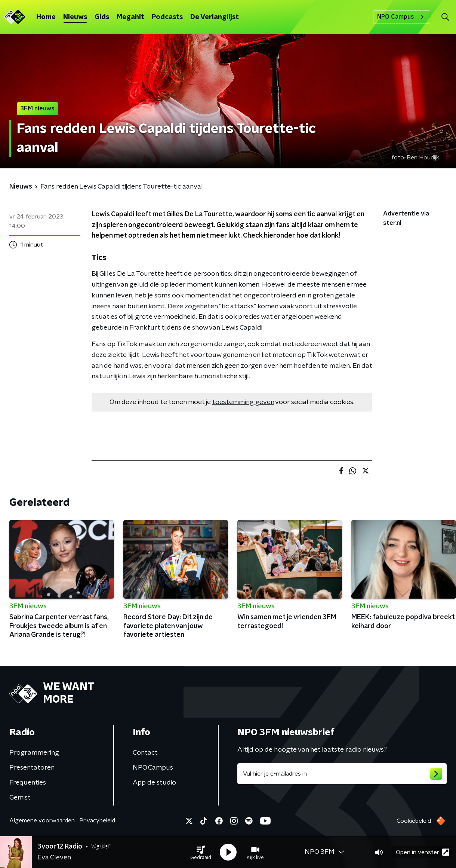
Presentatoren (32, 768)
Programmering (34, 753)
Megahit (130, 17)
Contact (145, 753)
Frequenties (28, 783)
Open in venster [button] (423, 852)
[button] (201, 852)
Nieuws (75, 17)
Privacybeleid (97, 820)
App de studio (154, 783)
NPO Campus (402, 17)
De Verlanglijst (215, 17)
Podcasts (167, 17)
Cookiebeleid (414, 821)
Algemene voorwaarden (42, 820)
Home (46, 17)
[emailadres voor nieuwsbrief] (342, 774)
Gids (102, 17)
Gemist (20, 798)
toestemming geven (243, 402)
